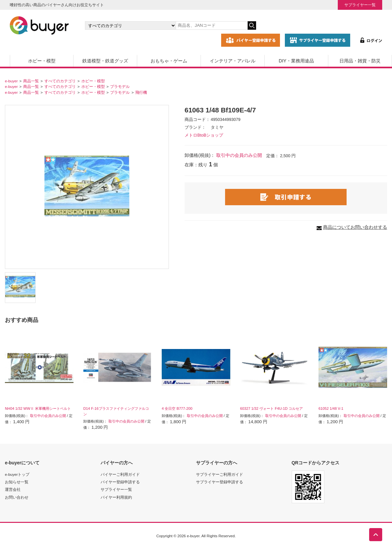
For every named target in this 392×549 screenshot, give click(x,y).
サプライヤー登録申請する (220, 482)
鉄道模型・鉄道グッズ (105, 61)
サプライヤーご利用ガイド (220, 474)
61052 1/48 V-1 (331, 408)
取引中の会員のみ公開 (239, 155)
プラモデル (120, 86)
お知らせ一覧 (17, 482)
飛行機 (141, 92)
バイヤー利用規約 (116, 497)
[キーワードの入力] (212, 25)
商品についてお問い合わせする (355, 227)
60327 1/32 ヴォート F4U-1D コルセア (271, 408)
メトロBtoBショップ (204, 135)
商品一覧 (31, 81)
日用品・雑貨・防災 (360, 61)
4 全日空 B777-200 (177, 408)
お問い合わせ (17, 497)
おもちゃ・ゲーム (169, 61)
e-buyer (11, 81)
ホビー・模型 (42, 61)
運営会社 (13, 489)
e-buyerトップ (17, 474)
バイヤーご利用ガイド (120, 474)
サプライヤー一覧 (360, 5)
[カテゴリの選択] (130, 25)
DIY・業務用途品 (296, 61)
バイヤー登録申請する (120, 482)
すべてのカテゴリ (60, 81)
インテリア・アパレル (233, 61)
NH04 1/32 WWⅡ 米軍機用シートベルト (38, 408)
